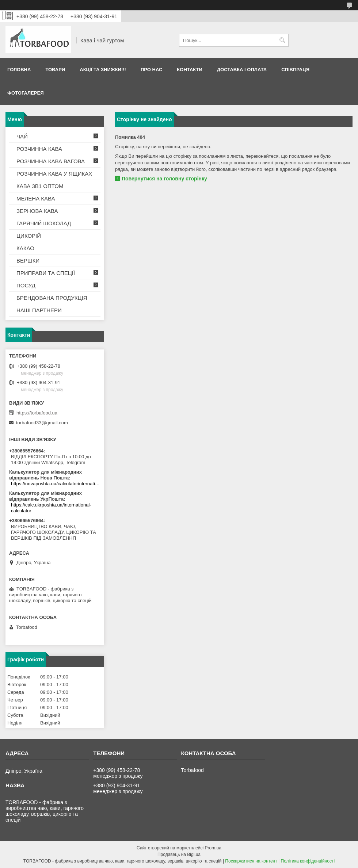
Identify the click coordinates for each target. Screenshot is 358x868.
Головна (19, 70)
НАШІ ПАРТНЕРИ (39, 310)
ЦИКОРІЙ (29, 236)
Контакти (190, 70)
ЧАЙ (22, 136)
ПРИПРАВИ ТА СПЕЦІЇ (46, 273)
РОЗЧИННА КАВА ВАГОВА (51, 161)
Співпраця (295, 70)
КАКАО (25, 248)
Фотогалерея (26, 93)
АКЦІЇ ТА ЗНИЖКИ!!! (103, 70)
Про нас (151, 70)
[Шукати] (282, 40)
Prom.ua (213, 848)
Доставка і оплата (242, 70)
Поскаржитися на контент (251, 861)
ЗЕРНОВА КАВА (37, 211)
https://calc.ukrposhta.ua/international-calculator (51, 508)
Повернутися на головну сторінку (164, 179)
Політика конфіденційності (308, 861)
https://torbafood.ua (37, 413)
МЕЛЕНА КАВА (36, 198)
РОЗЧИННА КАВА (39, 149)
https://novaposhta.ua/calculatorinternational (56, 484)
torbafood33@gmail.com (42, 423)
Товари (55, 70)
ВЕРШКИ (28, 261)
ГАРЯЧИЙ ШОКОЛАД (44, 223)
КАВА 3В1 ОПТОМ (40, 186)
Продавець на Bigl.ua (179, 854)
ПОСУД (26, 285)
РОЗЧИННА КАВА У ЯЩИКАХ (54, 174)
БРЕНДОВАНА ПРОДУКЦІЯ (52, 298)
